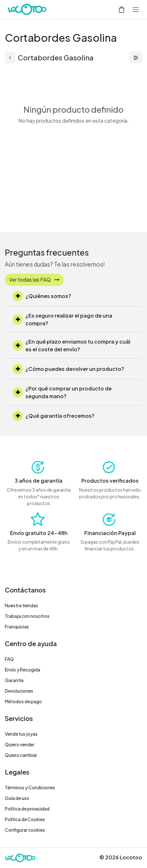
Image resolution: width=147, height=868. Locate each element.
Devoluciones (19, 691)
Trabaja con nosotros (27, 616)
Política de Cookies (25, 819)
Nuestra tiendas (21, 605)
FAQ (9, 659)
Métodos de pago (23, 701)
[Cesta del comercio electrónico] (122, 9)
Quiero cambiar (21, 755)
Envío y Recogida (23, 670)
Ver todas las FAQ (34, 280)
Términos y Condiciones (30, 787)
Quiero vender (20, 744)
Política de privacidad (27, 809)
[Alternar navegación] (136, 9)
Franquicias (17, 627)
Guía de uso (17, 798)
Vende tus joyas (21, 734)
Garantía (14, 680)
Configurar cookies (25, 830)
